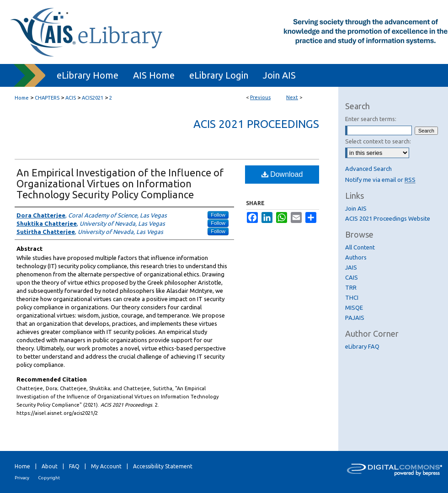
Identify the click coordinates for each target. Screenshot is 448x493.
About (50, 466)
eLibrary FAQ (362, 346)
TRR (351, 287)
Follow (218, 215)
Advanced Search (368, 169)
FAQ (74, 466)
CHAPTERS (47, 98)
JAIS (351, 267)
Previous (260, 97)
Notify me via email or (380, 180)
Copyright (49, 478)
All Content (360, 247)
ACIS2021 (93, 98)
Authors (356, 257)
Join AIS (356, 208)
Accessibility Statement (163, 466)
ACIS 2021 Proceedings (256, 124)
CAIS (352, 277)
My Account (106, 466)
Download (282, 174)
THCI (352, 297)
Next (292, 97)
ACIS (71, 98)
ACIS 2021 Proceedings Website (388, 218)
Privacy (22, 478)
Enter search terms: (371, 119)
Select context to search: (378, 141)
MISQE (354, 307)
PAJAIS (355, 318)
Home (22, 98)
